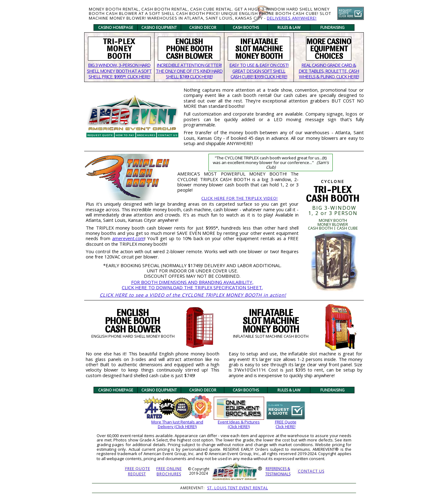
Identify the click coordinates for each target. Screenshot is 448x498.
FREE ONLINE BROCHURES (169, 471)
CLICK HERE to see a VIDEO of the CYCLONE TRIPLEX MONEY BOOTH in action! (193, 295)
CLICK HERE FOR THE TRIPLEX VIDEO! (240, 198)
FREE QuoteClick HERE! (286, 424)
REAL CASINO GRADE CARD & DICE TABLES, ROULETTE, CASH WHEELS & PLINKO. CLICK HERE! (329, 71)
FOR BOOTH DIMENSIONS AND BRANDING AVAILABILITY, (192, 282)
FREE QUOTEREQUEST (138, 471)
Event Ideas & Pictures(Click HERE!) (239, 424)
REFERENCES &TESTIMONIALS (278, 471)
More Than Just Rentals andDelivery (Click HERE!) (177, 424)
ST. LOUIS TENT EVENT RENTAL (238, 488)
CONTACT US (311, 471)
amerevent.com (128, 238)
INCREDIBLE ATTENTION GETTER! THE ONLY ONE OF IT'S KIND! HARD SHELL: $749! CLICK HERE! (189, 71)
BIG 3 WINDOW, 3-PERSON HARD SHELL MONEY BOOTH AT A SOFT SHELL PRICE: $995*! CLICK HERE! (119, 71)
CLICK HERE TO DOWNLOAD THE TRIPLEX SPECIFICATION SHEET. (192, 287)
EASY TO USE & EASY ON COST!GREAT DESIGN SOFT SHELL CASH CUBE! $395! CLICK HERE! (259, 71)
